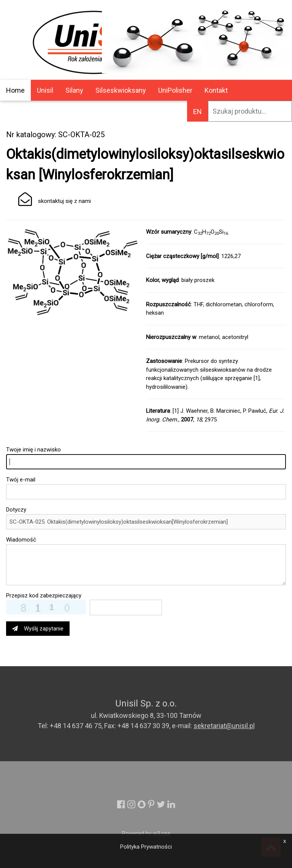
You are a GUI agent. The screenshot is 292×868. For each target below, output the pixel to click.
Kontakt (216, 90)
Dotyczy (16, 510)
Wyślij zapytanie (38, 629)
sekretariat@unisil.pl (224, 726)
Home (15, 90)
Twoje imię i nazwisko (33, 450)
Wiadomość (21, 540)
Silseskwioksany (121, 90)
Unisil (45, 90)
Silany (74, 90)
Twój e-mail (21, 480)
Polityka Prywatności (146, 847)
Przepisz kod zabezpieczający (44, 596)
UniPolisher (175, 90)
